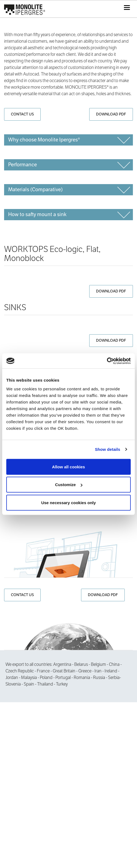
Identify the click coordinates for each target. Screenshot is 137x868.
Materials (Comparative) (35, 189)
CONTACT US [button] (22, 114)
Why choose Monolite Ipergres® (44, 140)
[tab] (68, 140)
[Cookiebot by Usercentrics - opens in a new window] (107, 361)
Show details (108, 449)
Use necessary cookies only (68, 502)
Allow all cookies (69, 467)
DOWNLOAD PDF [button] (111, 114)
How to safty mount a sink (37, 214)
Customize (69, 485)
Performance (23, 165)
